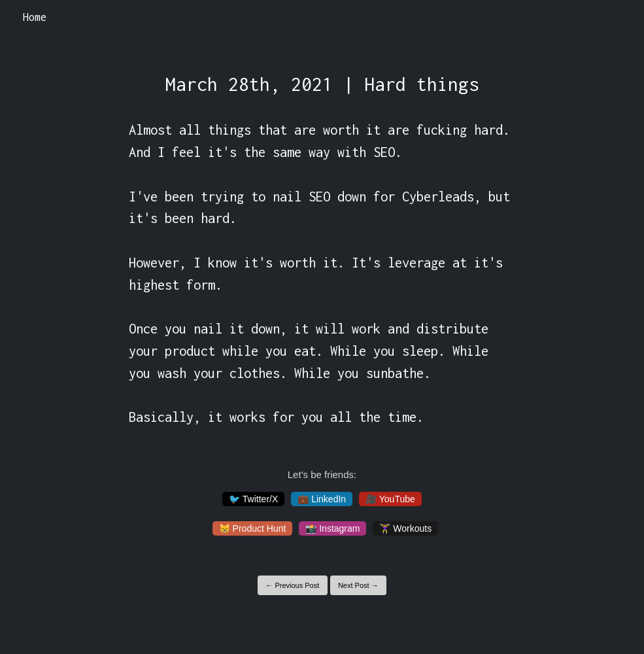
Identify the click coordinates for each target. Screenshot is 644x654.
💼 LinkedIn (322, 499)
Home (35, 17)
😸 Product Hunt (253, 528)
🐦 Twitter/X (253, 499)
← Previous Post (292, 585)
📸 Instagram (332, 528)
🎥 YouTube (390, 499)
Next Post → (358, 585)
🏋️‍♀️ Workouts (405, 528)
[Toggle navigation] (617, 18)
